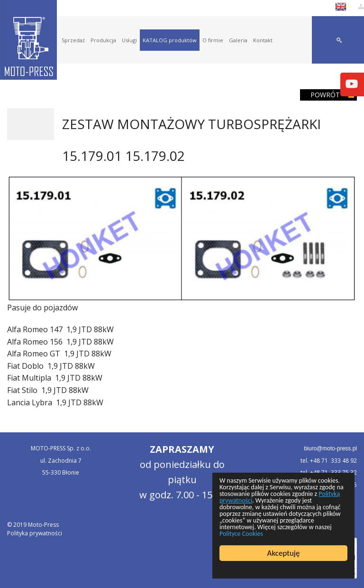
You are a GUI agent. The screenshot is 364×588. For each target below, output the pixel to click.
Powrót (325, 95)
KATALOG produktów (170, 40)
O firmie (213, 40)
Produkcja (103, 40)
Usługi (129, 40)
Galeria (238, 40)
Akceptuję (284, 553)
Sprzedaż (73, 40)
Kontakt (263, 40)
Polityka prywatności (35, 533)
